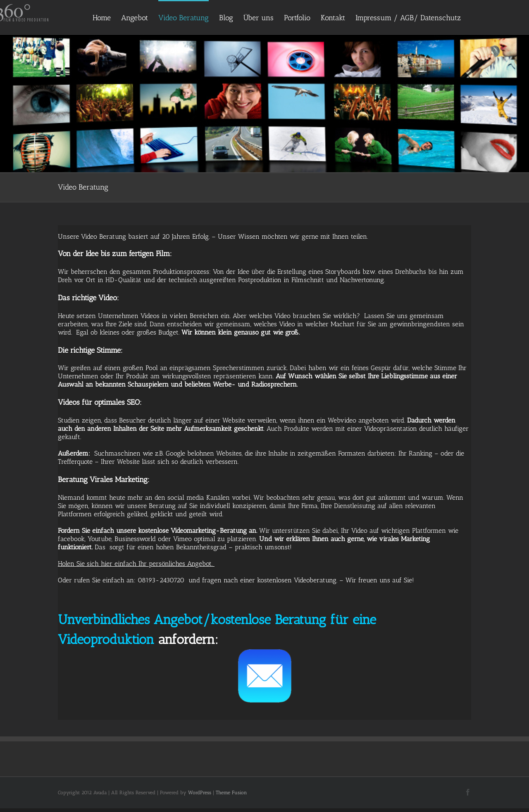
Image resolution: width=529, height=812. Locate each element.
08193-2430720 (161, 580)
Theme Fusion (231, 793)
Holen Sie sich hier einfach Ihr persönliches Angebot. (136, 564)
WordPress (200, 793)
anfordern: (188, 639)
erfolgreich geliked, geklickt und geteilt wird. (158, 514)
